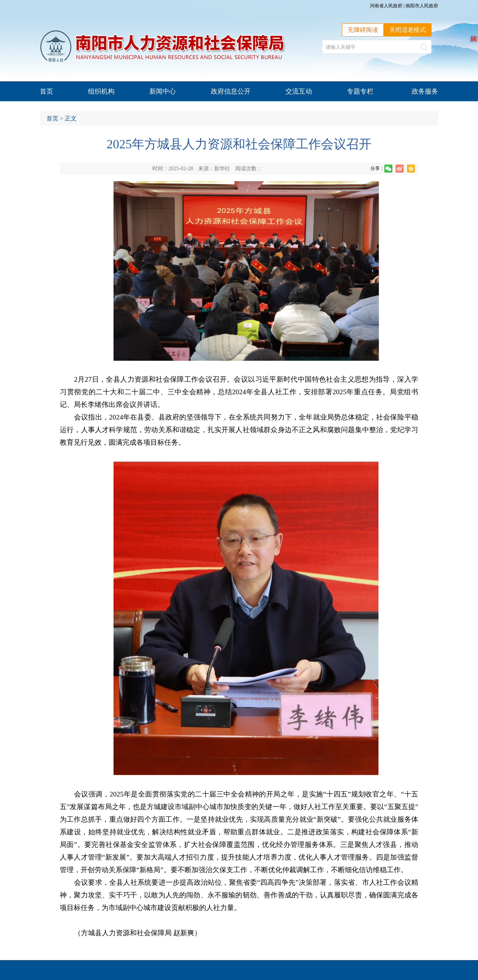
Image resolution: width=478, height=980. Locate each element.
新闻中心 (163, 91)
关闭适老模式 (408, 30)
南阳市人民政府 (422, 6)
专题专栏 (360, 91)
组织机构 (101, 91)
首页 (46, 91)
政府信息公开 (231, 91)
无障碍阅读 (363, 30)
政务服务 (425, 91)
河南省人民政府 (386, 6)
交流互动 (299, 91)
